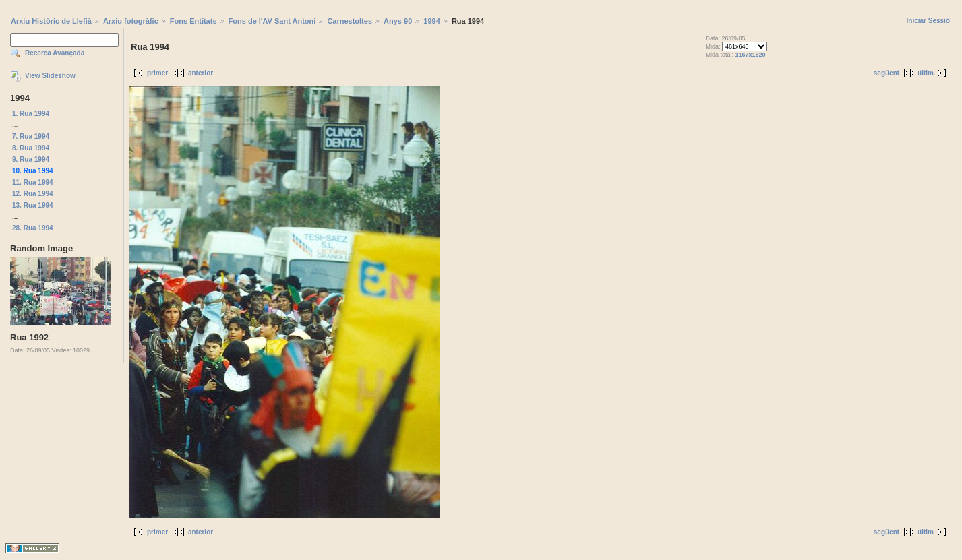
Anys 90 (398, 21)
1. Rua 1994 (31, 114)
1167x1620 (751, 55)
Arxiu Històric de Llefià (51, 21)
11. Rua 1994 (33, 182)
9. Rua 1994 (31, 159)
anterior (201, 73)
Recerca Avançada (55, 53)
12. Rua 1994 (33, 194)
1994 (431, 21)
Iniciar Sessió (928, 21)
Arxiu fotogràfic (131, 21)
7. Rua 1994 (31, 136)
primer (157, 73)
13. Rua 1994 (33, 205)
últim (926, 73)
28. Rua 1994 (33, 228)
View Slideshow (50, 76)
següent (886, 73)
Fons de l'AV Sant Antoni (272, 21)
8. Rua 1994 (31, 148)
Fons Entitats (193, 21)
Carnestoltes (350, 21)
